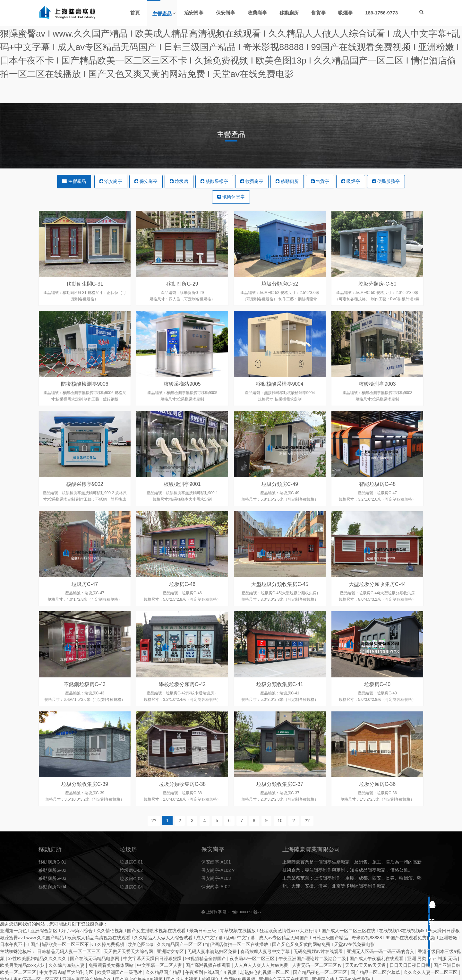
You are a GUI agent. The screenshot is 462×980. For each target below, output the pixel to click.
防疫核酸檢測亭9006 (85, 400)
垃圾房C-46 (182, 600)
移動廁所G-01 (52, 869)
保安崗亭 (146, 182)
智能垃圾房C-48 (377, 500)
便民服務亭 (386, 182)
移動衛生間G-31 (85, 284)
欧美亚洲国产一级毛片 (120, 970)
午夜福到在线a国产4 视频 (212, 970)
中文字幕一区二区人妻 (160, 963)
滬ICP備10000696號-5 (242, 911)
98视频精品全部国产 (206, 956)
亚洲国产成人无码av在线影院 (342, 976)
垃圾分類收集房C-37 (280, 800)
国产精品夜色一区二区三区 (321, 970)
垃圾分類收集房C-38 (182, 800)
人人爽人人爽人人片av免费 (262, 963)
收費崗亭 (252, 182)
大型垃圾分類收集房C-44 (377, 600)
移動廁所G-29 (182, 284)
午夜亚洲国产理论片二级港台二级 (313, 956)
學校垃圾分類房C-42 (182, 700)
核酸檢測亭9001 (182, 500)
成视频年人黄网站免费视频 (229, 976)
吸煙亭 (351, 182)
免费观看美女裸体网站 (112, 963)
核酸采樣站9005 (182, 400)
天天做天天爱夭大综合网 (129, 950)
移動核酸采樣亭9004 (280, 400)
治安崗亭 (111, 182)
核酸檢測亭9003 (377, 400)
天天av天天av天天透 (367, 963)
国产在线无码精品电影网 (96, 956)
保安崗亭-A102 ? (218, 877)
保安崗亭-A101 (216, 869)
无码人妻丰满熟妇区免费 (213, 950)
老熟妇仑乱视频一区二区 (266, 970)
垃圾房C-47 (85, 600)
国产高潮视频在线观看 (209, 963)
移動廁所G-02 (52, 877)
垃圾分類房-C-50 (377, 284)
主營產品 (74, 182)
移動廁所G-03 (52, 885)
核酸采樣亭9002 (85, 500)
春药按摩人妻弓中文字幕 (266, 950)
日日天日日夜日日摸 (411, 963)
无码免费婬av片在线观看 (319, 950)
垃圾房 (179, 182)
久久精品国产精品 (164, 970)
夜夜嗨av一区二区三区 (253, 956)
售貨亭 (320, 182)
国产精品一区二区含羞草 (376, 970)
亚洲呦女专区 (171, 950)
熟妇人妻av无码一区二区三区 (30, 976)
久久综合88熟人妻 (67, 963)
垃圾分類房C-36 (377, 800)
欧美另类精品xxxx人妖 (23, 963)
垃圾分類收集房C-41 (280, 700)
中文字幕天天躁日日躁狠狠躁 (153, 956)
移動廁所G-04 (52, 893)
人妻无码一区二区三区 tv (318, 963)
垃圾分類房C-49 (280, 500)
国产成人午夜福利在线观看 (377, 956)
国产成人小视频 (183, 976)
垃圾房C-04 (131, 893)
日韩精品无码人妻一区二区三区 (69, 950)
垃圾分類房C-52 (280, 284)
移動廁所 (287, 182)
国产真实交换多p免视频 (140, 976)
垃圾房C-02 (131, 877)
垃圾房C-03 (131, 885)
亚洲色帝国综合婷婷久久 (88, 976)
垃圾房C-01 (131, 869)
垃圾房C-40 (377, 700)
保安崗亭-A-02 (216, 893)
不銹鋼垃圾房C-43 (85, 700)
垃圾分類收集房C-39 (85, 800)
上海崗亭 (214, 911)
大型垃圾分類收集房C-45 (280, 600)
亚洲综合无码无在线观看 (285, 976)
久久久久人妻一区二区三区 (432, 970)
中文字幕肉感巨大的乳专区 (67, 970)
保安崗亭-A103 (216, 885)
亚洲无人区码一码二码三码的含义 (381, 950)
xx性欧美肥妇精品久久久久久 (38, 956)
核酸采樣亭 (214, 182)
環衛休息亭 (231, 197)
